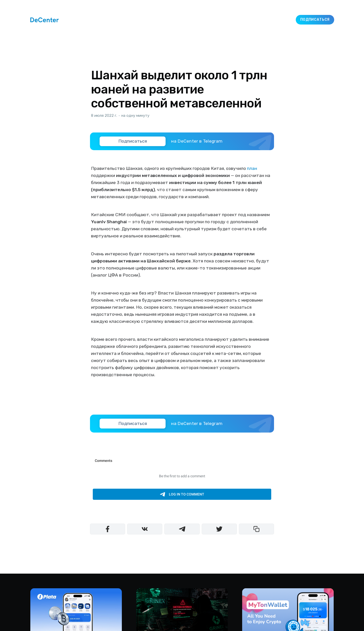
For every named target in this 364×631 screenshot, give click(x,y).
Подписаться (315, 20)
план (252, 168)
